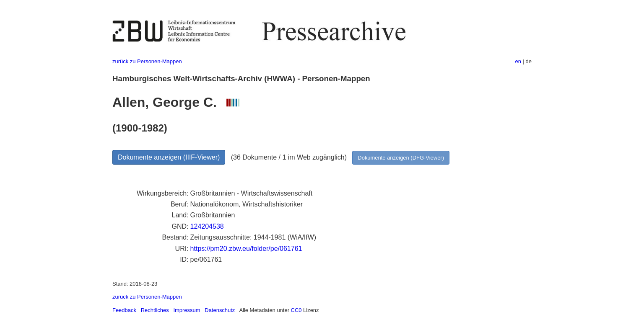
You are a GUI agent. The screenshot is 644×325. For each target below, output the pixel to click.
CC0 (296, 310)
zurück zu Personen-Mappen (147, 61)
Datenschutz (220, 310)
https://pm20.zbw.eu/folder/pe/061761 (246, 249)
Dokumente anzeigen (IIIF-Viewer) (169, 157)
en (518, 61)
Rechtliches (155, 310)
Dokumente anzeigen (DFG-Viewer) (401, 158)
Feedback (124, 310)
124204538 (207, 226)
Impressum (187, 310)
